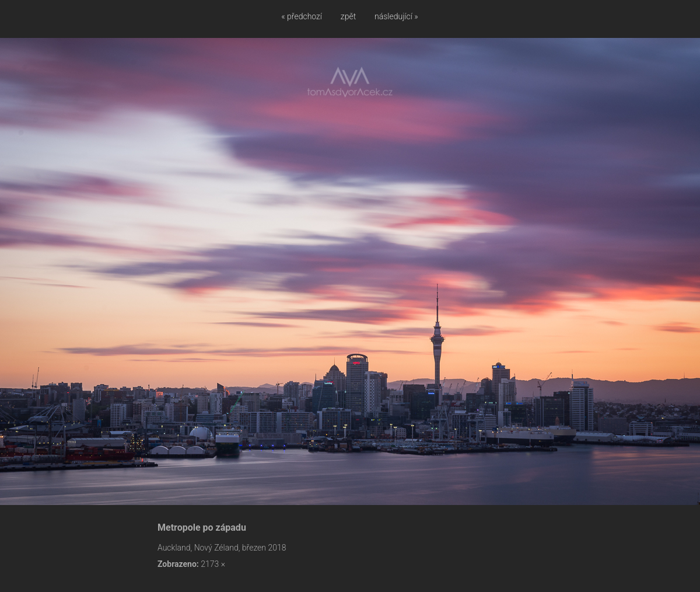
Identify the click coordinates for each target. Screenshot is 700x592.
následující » (396, 16)
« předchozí (302, 16)
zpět (348, 16)
